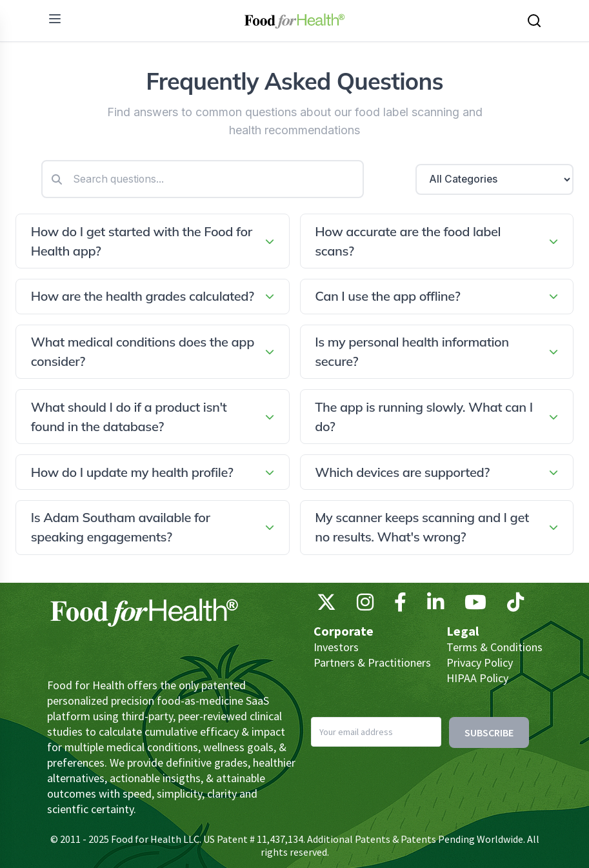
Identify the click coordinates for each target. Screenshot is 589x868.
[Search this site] (534, 21)
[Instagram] (365, 605)
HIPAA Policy (477, 678)
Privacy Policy (480, 662)
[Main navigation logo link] (294, 21)
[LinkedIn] (435, 605)
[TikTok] (515, 605)
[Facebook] (400, 605)
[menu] (55, 19)
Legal (463, 631)
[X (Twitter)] (326, 605)
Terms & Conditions (494, 647)
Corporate (344, 631)
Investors (336, 647)
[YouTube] (475, 605)
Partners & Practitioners (372, 662)
